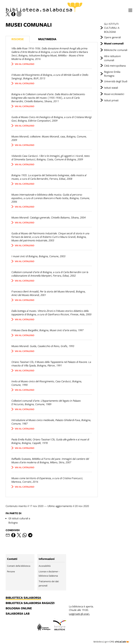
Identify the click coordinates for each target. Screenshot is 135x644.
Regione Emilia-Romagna (112, 74)
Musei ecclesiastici (114, 94)
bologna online (19, 608)
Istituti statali (111, 88)
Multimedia (47, 39)
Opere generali (112, 37)
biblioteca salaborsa (23, 598)
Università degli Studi (116, 81)
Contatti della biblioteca (19, 566)
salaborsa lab (18, 614)
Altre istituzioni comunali (112, 58)
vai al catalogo (25, 64)
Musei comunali (114, 43)
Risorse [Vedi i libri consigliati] (18, 39)
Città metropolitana (115, 66)
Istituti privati (111, 100)
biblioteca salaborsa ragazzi (30, 603)
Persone (11, 571)
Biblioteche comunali (116, 50)
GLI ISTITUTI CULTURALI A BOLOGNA (112, 28)
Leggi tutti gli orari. (79, 614)
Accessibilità (45, 566)
